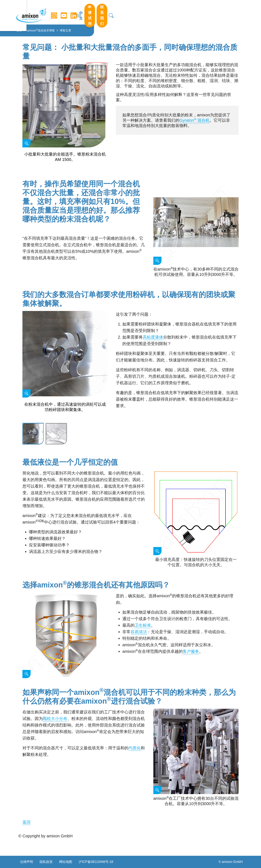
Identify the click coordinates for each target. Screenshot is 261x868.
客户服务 (191, 651)
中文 (175, 12)
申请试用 (195, 12)
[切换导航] (130, 12)
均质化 (135, 748)
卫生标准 (143, 625)
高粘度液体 (153, 337)
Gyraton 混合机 (195, 120)
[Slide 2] (56, 434)
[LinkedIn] (75, 12)
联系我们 (222, 12)
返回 (27, 822)
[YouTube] (65, 12)
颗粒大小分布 (55, 719)
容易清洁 (139, 632)
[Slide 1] (33, 434)
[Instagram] (56, 12)
